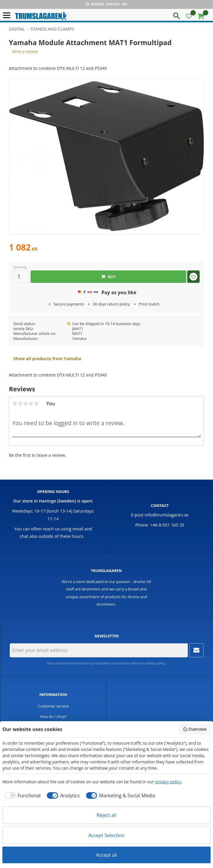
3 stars (26, 404)
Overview (195, 729)
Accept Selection (106, 835)
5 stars (36, 404)
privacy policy (155, 663)
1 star (15, 404)
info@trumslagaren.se (167, 515)
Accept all (106, 855)
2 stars (20, 404)
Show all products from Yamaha (47, 359)
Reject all (106, 815)
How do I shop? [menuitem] (53, 716)
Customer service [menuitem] (53, 706)
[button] (8, 16)
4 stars (31, 404)
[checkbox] (22, 795)
